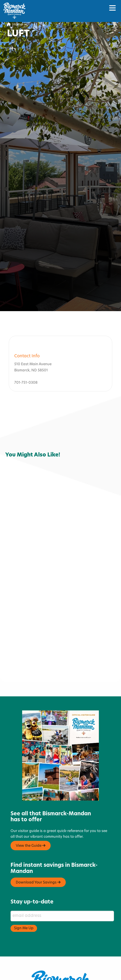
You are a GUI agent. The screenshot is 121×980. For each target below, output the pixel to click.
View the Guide (31, 823)
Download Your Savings (38, 860)
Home (15, 25)
